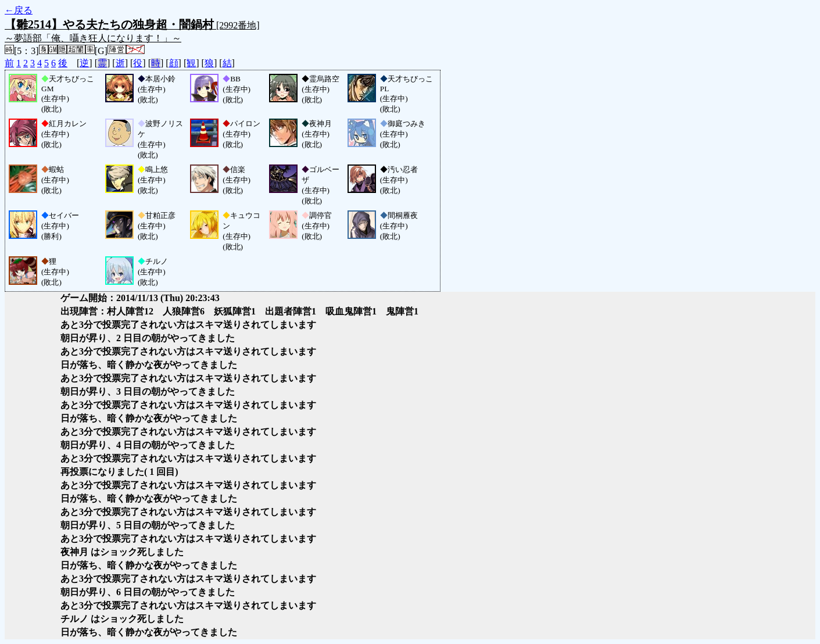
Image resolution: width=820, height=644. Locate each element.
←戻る (19, 10)
